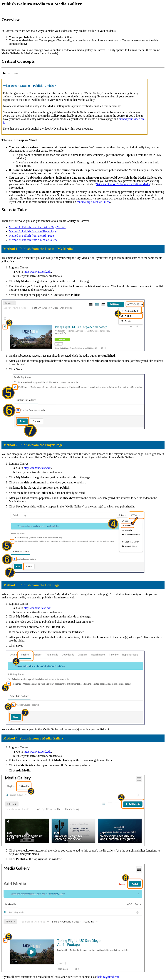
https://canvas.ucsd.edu (37, 272)
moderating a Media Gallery (93, 202)
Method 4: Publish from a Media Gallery (33, 240)
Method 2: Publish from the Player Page (33, 231)
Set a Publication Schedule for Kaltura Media (123, 184)
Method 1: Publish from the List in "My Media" (37, 227)
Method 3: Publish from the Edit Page (31, 236)
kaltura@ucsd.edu (108, 977)
